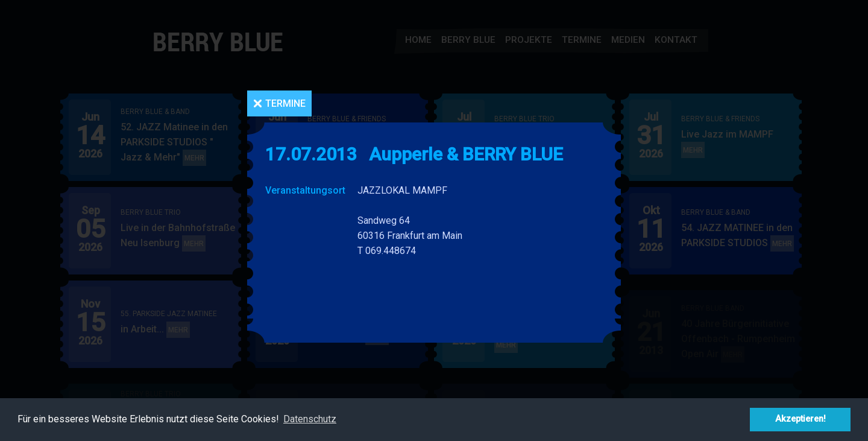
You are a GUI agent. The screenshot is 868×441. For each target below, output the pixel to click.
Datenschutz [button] (310, 419)
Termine (285, 103)
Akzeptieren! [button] (800, 419)
